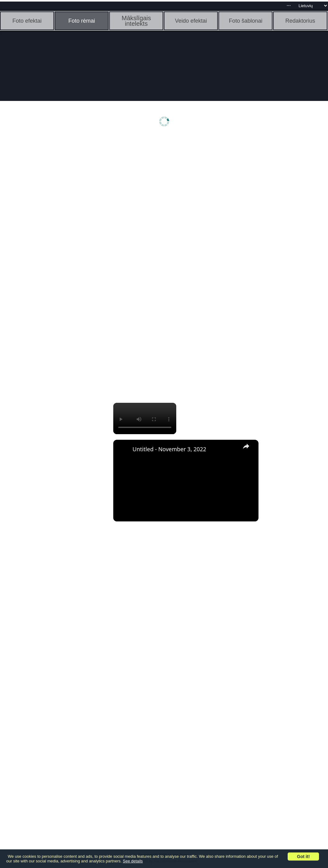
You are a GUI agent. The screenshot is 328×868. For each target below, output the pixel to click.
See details (133, 861)
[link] (123, 450)
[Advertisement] (48, 235)
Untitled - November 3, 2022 (169, 449)
